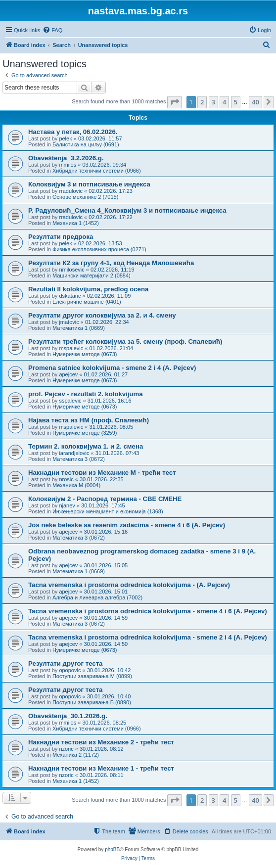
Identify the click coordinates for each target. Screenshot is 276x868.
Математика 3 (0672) (79, 459)
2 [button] (202, 102)
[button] (175, 102)
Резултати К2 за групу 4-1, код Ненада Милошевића (111, 263)
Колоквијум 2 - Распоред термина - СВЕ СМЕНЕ (105, 499)
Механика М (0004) (76, 485)
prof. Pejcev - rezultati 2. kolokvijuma (86, 394)
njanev (67, 505)
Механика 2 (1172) (76, 755)
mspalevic (71, 348)
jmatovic (69, 322)
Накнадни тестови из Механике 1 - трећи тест (101, 768)
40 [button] (255, 102)
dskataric (70, 296)
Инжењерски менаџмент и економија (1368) (108, 511)
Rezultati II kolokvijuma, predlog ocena (88, 289)
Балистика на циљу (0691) (86, 144)
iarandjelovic (74, 453)
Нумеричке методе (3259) (85, 433)
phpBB (112, 849)
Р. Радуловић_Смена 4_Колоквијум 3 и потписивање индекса (127, 210)
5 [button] (236, 102)
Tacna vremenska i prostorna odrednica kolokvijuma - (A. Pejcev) (129, 585)
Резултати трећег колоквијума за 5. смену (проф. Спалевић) (125, 342)
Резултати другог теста (65, 663)
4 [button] (224, 102)
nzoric (66, 749)
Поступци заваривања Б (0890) (92, 702)
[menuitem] (52, 30)
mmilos (68, 165)
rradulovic (71, 191)
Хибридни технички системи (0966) (97, 171)
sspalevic (70, 401)
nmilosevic (71, 270)
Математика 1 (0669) (79, 328)
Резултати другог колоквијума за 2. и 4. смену (102, 315)
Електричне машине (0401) (87, 302)
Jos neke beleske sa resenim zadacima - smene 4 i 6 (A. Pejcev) (127, 525)
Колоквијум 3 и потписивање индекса (89, 184)
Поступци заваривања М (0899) (92, 676)
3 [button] (213, 102)
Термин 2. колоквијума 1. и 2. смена (86, 446)
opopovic (70, 670)
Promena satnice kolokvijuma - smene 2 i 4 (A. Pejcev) (112, 368)
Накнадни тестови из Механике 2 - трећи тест (101, 742)
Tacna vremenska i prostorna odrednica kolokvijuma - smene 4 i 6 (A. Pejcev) (148, 611)
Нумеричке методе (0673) (85, 354)
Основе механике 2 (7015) (85, 197)
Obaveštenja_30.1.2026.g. (68, 716)
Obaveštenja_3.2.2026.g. (66, 158)
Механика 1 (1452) (76, 223)
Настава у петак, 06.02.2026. (73, 132)
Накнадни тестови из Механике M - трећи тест (102, 473)
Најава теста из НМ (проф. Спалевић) (89, 420)
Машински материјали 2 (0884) (92, 275)
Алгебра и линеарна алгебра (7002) (97, 597)
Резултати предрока (61, 237)
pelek (65, 138)
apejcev (68, 374)
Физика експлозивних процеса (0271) (99, 249)
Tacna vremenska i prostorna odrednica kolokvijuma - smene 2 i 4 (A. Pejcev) (148, 637)
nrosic (66, 479)
